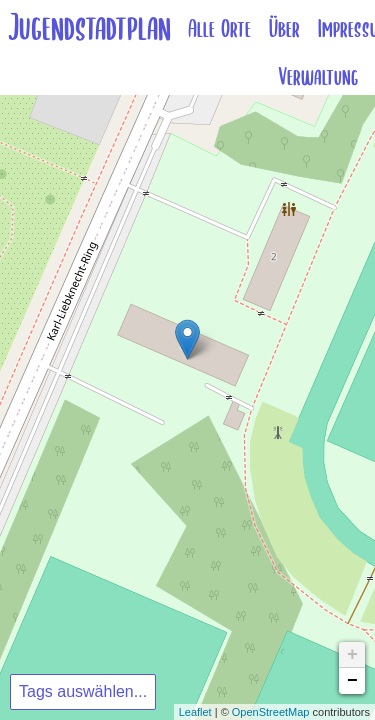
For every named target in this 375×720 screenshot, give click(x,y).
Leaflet (195, 712)
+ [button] (352, 655)
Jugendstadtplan (89, 28)
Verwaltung (318, 77)
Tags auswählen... (83, 691)
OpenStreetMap (271, 712)
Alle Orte (219, 29)
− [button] (352, 681)
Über (284, 29)
